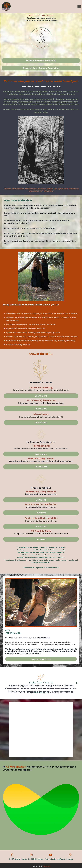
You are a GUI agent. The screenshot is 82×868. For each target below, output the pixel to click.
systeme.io (47, 866)
